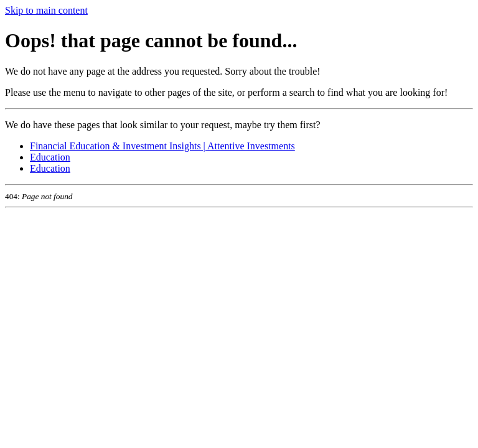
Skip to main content (46, 10)
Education (50, 157)
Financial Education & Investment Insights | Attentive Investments (162, 146)
